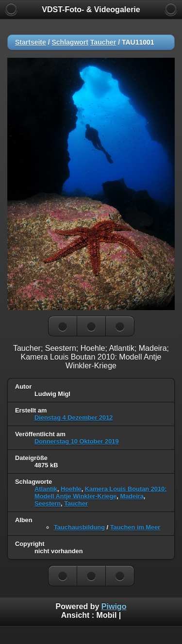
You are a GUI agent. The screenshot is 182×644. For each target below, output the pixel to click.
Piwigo (114, 606)
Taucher (103, 42)
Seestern (48, 504)
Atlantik (46, 489)
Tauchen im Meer (135, 527)
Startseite (31, 42)
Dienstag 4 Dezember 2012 (74, 418)
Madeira (132, 496)
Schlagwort (70, 42)
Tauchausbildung (79, 527)
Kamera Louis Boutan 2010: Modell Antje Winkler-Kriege (100, 493)
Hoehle (71, 489)
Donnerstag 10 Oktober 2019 (77, 441)
